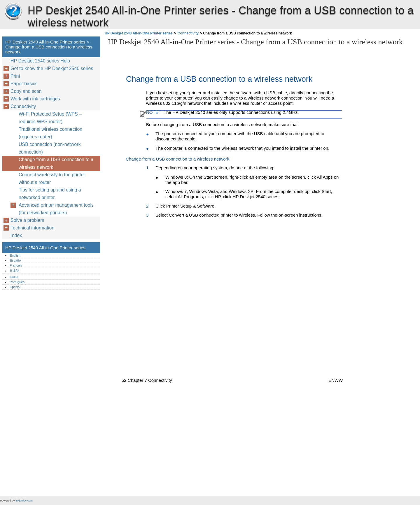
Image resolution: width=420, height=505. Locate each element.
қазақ (14, 277)
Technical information (32, 228)
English (15, 255)
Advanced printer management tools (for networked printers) (56, 209)
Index (16, 235)
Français (16, 265)
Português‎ (17, 282)
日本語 (14, 271)
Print (15, 76)
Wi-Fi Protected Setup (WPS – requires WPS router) (50, 118)
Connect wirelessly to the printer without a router (52, 179)
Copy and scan (26, 91)
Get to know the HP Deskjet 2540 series (52, 68)
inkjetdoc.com (24, 500)
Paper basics (24, 84)
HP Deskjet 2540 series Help (40, 61)
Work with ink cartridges (35, 99)
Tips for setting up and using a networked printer (50, 194)
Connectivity (188, 33)
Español (15, 260)
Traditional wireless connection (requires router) (50, 133)
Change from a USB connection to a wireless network (56, 163)
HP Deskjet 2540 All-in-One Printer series (13, 12)
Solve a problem (27, 220)
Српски (15, 287)
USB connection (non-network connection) (50, 148)
